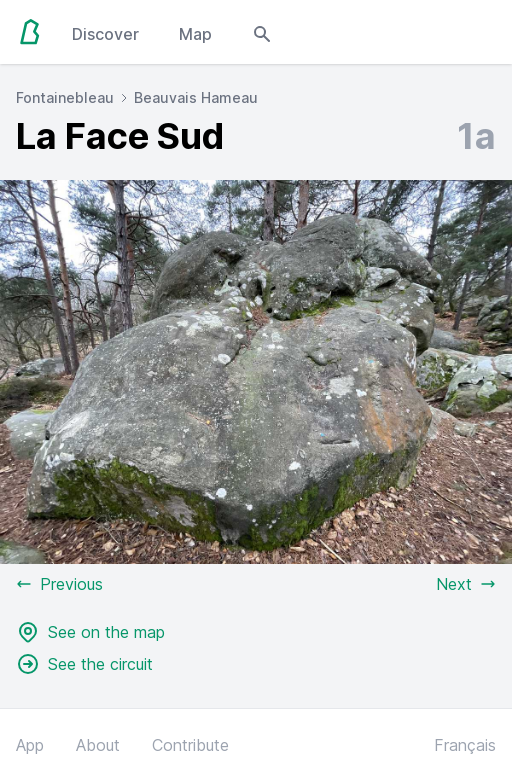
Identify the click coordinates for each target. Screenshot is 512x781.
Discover (105, 34)
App (30, 745)
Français (465, 745)
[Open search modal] (262, 32)
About (98, 745)
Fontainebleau (65, 97)
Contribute (190, 745)
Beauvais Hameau (196, 97)
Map (195, 34)
